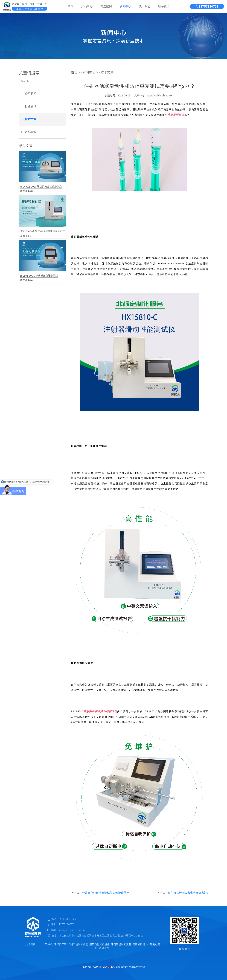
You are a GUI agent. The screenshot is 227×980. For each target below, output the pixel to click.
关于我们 (145, 6)
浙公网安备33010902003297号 (127, 967)
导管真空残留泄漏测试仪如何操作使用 (106, 893)
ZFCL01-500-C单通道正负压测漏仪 (39, 275)
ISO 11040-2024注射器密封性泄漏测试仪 (42, 231)
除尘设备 (104, 948)
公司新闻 (31, 94)
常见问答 (31, 132)
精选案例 (106, 6)
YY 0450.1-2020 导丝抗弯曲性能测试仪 (41, 186)
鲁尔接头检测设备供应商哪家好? (188, 893)
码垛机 (49, 944)
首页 (70, 6)
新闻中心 (125, 6)
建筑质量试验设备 (99, 944)
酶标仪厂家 (60, 944)
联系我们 (164, 6)
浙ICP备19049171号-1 (95, 967)
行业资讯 (31, 106)
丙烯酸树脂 (139, 944)
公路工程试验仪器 (78, 944)
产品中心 (87, 6)
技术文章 (31, 119)
